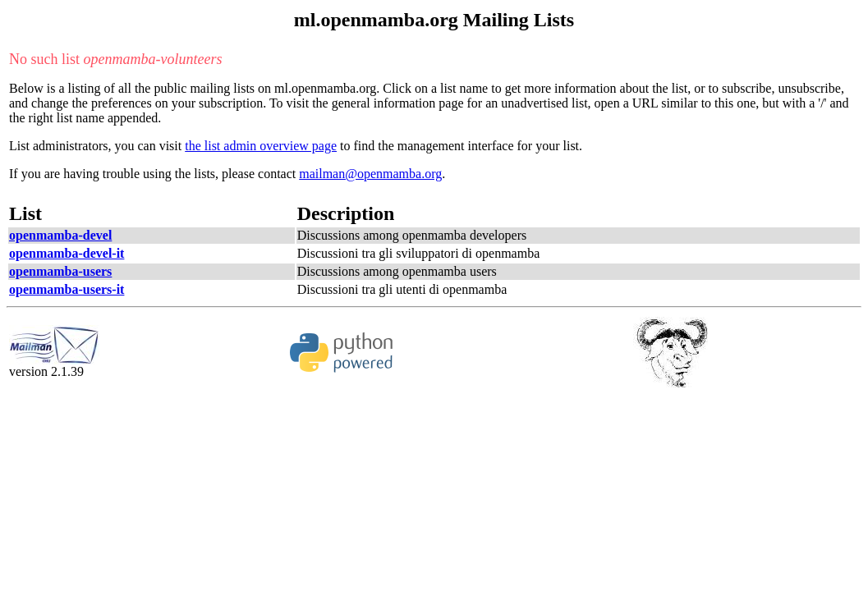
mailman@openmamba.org (370, 174)
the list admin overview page (261, 146)
